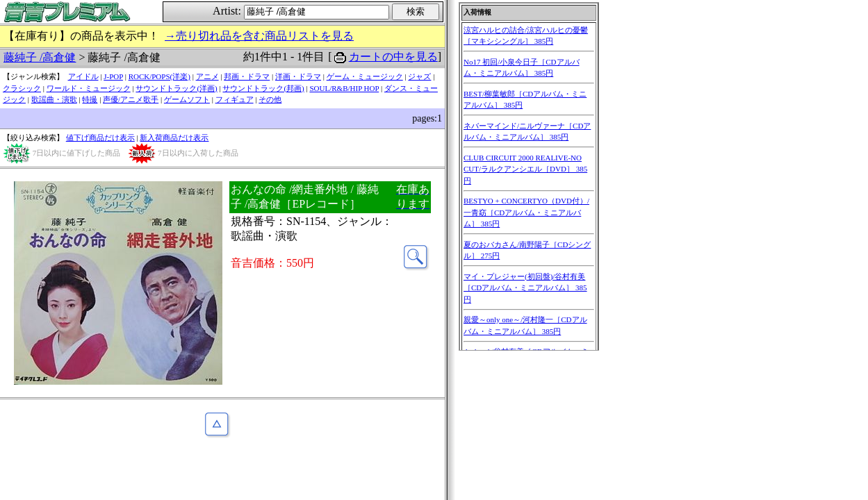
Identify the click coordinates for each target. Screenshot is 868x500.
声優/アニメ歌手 (131, 99)
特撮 (90, 99)
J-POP (113, 76)
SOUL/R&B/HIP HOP (344, 88)
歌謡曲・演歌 (54, 99)
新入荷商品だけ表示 (174, 137)
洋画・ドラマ (298, 76)
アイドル (83, 76)
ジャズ (419, 76)
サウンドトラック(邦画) (263, 88)
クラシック (22, 88)
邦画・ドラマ (247, 76)
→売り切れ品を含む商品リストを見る (259, 36)
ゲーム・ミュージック (365, 76)
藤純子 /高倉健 (40, 57)
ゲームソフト (187, 99)
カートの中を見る (393, 57)
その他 (270, 99)
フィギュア (235, 99)
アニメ (207, 76)
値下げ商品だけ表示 (100, 137)
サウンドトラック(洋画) (176, 88)
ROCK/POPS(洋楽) (159, 76)
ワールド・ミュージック (89, 88)
